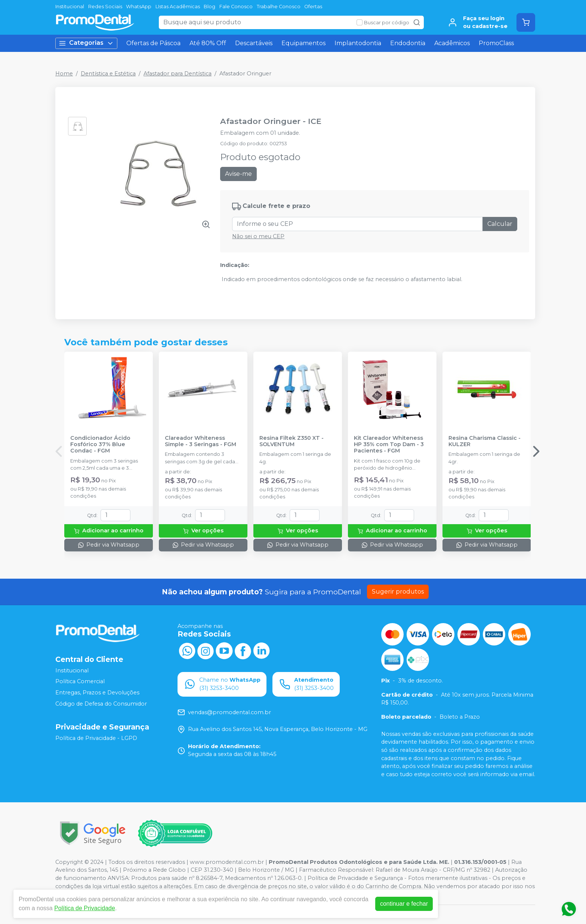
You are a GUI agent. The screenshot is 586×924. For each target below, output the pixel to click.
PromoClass (496, 43)
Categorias (86, 43)
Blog (209, 7)
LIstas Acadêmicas (178, 7)
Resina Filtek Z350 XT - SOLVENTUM (292, 441)
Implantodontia (358, 43)
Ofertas (313, 7)
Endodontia (408, 43)
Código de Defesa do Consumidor (101, 704)
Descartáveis (254, 43)
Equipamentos (303, 43)
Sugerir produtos (398, 592)
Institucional (70, 7)
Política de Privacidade (85, 908)
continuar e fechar (404, 904)
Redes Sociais (105, 7)
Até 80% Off (208, 43)
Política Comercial (80, 681)
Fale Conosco (236, 7)
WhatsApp (139, 7)
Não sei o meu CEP (258, 236)
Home (64, 74)
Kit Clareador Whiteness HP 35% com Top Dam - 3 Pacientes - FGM (389, 445)
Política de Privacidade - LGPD (96, 738)
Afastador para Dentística (178, 74)
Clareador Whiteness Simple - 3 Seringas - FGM (201, 441)
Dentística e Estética (108, 74)
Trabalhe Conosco (279, 7)
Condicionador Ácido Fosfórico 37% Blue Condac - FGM (100, 445)
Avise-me (238, 174)
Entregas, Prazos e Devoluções (97, 693)
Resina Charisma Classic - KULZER (485, 441)
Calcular (500, 224)
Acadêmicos (452, 43)
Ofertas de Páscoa (153, 43)
